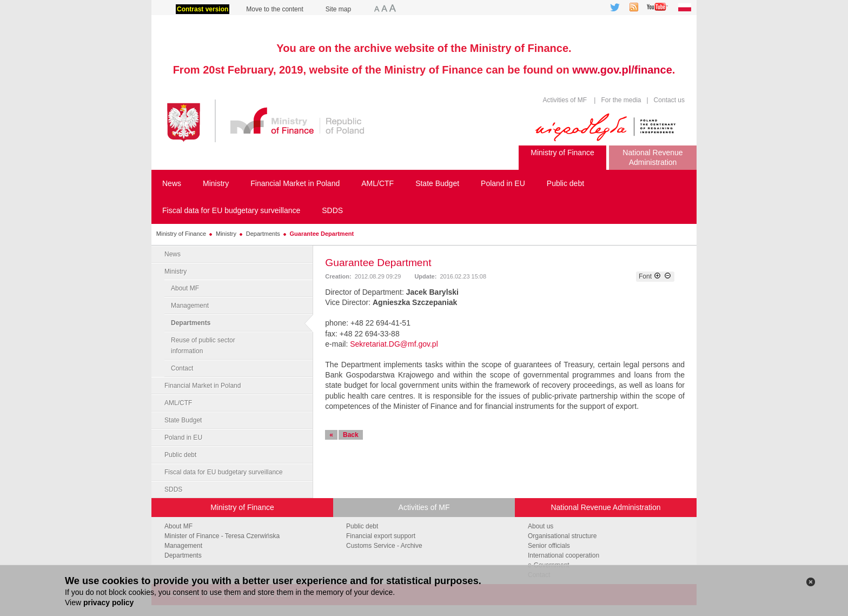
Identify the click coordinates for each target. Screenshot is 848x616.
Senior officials (549, 546)
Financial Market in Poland (203, 386)
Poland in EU (183, 438)
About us (541, 526)
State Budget (183, 420)
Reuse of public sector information (203, 346)
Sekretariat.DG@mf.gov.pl (394, 344)
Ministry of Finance (181, 234)
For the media (621, 100)
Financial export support (381, 536)
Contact (182, 368)
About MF (185, 288)
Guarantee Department (322, 234)
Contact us (668, 100)
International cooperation (564, 555)
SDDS (173, 489)
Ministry (226, 234)
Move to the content (274, 9)
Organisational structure (562, 536)
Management (190, 306)
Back (351, 435)
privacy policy (108, 602)
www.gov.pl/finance (622, 70)
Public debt (180, 455)
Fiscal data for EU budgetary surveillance (224, 472)
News (173, 254)
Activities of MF (565, 100)
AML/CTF (178, 403)
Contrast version (203, 9)
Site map (338, 9)
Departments (263, 234)
